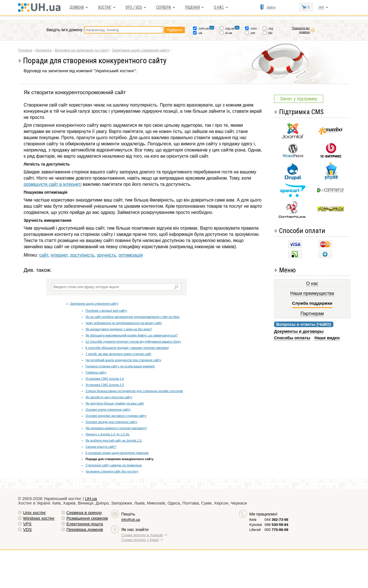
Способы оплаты (292, 338)
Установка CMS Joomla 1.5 (105, 379)
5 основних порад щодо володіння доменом (117, 453)
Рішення (192, 7)
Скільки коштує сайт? (101, 447)
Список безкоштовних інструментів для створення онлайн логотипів (134, 391)
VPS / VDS (134, 7)
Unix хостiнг (34, 513)
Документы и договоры (299, 331)
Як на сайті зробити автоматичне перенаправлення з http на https (133, 317)
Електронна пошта (85, 524)
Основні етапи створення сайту (108, 410)
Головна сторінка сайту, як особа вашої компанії (120, 366)
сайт (44, 255)
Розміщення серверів (87, 518)
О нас (219, 7)
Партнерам (312, 314)
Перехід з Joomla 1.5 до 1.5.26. (108, 434)
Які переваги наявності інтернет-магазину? (116, 428)
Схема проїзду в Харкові (142, 535)
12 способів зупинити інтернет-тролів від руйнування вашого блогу (133, 342)
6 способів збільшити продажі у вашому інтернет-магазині (127, 348)
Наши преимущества (312, 293)
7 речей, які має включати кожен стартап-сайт (118, 354)
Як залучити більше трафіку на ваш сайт (115, 403)
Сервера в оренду (84, 513)
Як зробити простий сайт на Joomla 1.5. (114, 440)
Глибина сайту (96, 372)
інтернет (59, 255)
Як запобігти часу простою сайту (109, 397)
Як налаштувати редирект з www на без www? (119, 329)
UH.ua (91, 498)
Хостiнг (105, 7)
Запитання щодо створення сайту (94, 304)
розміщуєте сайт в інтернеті (52, 184)
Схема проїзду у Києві (140, 540)
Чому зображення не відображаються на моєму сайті (124, 323)
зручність (106, 255)
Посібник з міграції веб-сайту (106, 311)
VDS (27, 529)
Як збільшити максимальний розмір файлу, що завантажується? (132, 335)
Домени (77, 7)
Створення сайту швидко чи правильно (114, 465)
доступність (82, 255)
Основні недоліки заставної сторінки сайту (116, 416)
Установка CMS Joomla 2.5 (105, 385)
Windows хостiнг (39, 518)
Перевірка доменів (85, 529)
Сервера (164, 7)
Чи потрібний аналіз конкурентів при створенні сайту (123, 360)
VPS (27, 524)
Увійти (271, 7)
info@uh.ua (131, 520)
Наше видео (327, 338)
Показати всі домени (301, 30)
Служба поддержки (312, 303)
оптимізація (131, 255)
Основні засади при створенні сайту (111, 422)
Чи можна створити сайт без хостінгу (112, 471)
